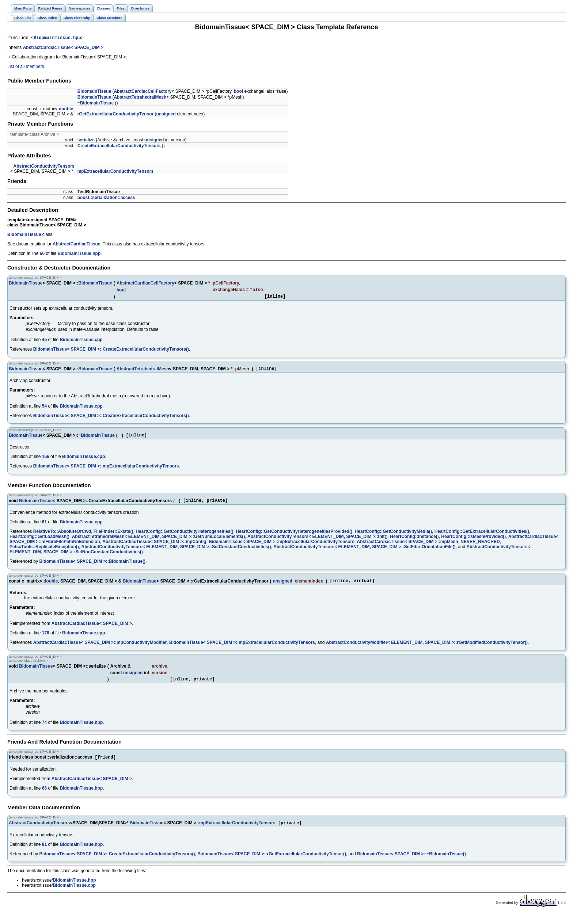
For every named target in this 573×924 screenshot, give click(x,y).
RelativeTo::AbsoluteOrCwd (62, 538)
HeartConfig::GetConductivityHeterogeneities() (184, 538)
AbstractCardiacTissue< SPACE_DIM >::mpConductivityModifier (100, 650)
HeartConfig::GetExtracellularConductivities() (482, 538)
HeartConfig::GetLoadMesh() (39, 543)
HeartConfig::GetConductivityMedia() (393, 538)
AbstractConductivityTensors (44, 167)
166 (46, 462)
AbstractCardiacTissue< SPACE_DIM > (63, 49)
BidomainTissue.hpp (57, 39)
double (66, 110)
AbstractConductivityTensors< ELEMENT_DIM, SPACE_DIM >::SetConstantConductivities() (176, 553)
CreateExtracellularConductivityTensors (119, 147)
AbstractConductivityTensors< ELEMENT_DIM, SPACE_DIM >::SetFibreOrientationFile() (364, 553)
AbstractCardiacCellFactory (143, 92)
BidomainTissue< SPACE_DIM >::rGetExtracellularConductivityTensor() (272, 864)
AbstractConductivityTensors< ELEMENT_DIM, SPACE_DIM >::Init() (318, 543)
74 (44, 731)
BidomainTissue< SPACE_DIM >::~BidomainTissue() (411, 864)
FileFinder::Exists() (113, 538)
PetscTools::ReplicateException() (44, 553)
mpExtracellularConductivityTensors (116, 172)
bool (238, 92)
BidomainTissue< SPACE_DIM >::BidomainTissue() (92, 568)
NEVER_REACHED (480, 548)
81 (44, 854)
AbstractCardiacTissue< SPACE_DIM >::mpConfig (154, 548)
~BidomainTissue (96, 104)
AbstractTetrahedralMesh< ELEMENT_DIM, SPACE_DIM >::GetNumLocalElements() (159, 543)
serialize (86, 141)
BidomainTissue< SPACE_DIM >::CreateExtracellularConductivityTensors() (111, 352)
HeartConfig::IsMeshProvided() (473, 543)
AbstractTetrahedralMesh (140, 98)
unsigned (166, 115)
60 (42, 255)
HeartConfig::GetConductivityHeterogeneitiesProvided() (294, 538)
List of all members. (26, 68)
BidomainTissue (94, 92)
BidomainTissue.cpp (81, 343)
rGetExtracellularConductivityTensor (116, 115)
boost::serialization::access (106, 199)
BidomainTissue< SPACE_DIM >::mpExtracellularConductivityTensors (106, 471)
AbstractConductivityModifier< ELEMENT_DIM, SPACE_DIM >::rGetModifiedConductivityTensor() (427, 650)
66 (44, 797)
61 (44, 528)
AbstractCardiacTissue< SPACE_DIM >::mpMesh (408, 548)
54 (44, 410)
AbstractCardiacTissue (77, 245)
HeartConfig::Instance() (414, 543)
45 (44, 343)
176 (46, 640)
